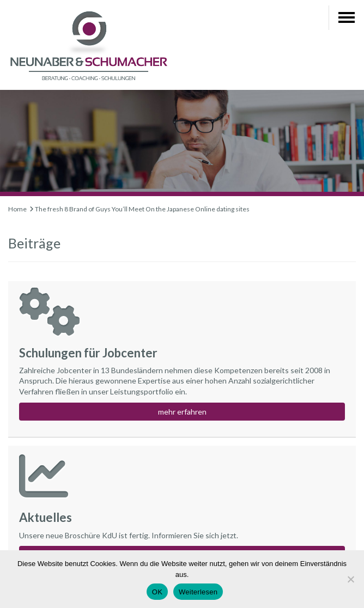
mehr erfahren (182, 412)
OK (157, 592)
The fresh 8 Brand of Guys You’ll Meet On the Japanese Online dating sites (142, 209)
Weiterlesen (198, 592)
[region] (182, 143)
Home (17, 209)
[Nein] (350, 579)
